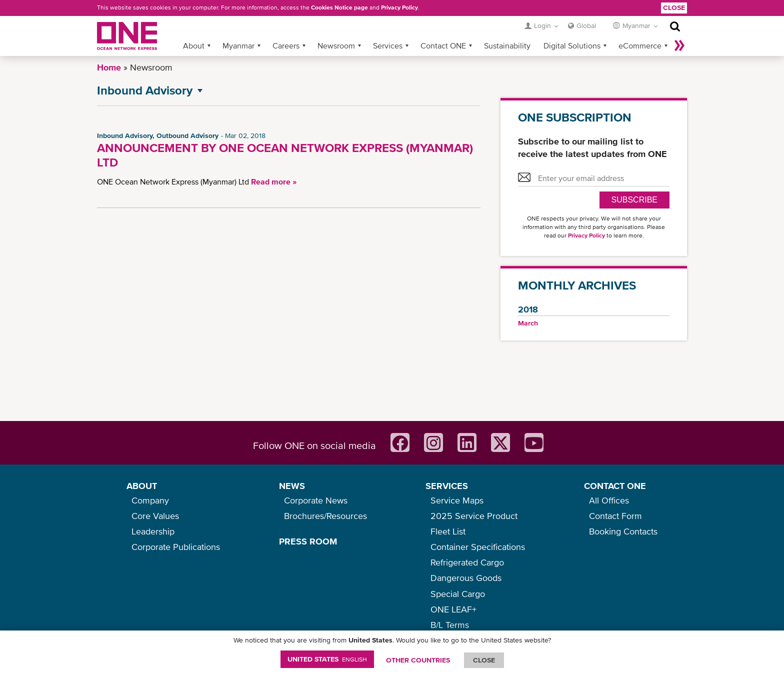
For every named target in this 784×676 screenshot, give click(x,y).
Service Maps (457, 500)
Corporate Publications (176, 547)
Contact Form (615, 516)
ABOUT (142, 486)
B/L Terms (450, 625)
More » (679, 45)
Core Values (155, 516)
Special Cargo (458, 594)
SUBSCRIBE (634, 200)
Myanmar (238, 45)
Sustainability (507, 45)
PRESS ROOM (308, 541)
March (528, 323)
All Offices (609, 500)
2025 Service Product (474, 516)
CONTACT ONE (615, 486)
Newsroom (336, 45)
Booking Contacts (623, 531)
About (194, 45)
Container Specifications (478, 547)
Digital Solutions (572, 45)
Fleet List (448, 531)
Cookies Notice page (339, 7)
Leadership (153, 531)
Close (674, 7)
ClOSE (484, 660)
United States (327, 659)
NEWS (292, 486)
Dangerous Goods (466, 578)
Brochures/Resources (325, 516)
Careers (286, 45)
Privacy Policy (399, 7)
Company (150, 500)
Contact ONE (443, 45)
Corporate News (316, 500)
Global (586, 25)
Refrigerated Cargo (467, 562)
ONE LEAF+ (453, 609)
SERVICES (447, 486)
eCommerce (640, 45)
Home (109, 67)
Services (388, 45)
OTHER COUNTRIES (418, 660)
